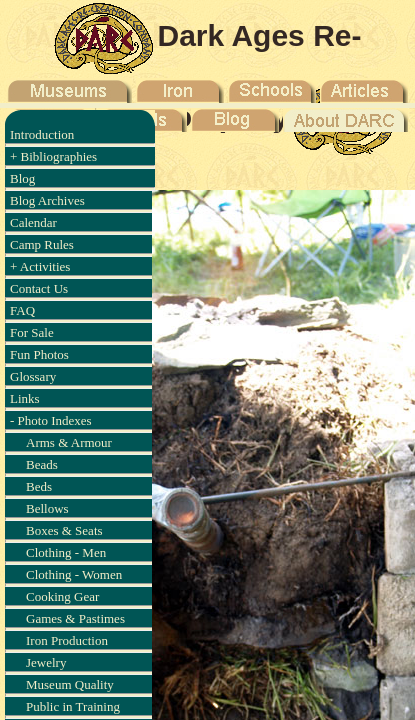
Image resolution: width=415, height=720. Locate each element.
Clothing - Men (66, 552)
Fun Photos (39, 354)
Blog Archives (47, 200)
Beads (42, 464)
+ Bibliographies (53, 156)
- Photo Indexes (51, 420)
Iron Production (67, 640)
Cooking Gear (62, 596)
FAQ (22, 310)
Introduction (42, 134)
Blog (22, 178)
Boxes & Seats (64, 530)
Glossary (33, 376)
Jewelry (46, 662)
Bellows (47, 508)
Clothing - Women (74, 574)
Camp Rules (42, 244)
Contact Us (39, 288)
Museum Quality (70, 684)
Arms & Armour (69, 442)
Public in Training (73, 706)
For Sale (32, 332)
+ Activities (40, 266)
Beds (39, 486)
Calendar (33, 222)
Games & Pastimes (75, 618)
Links (25, 398)
